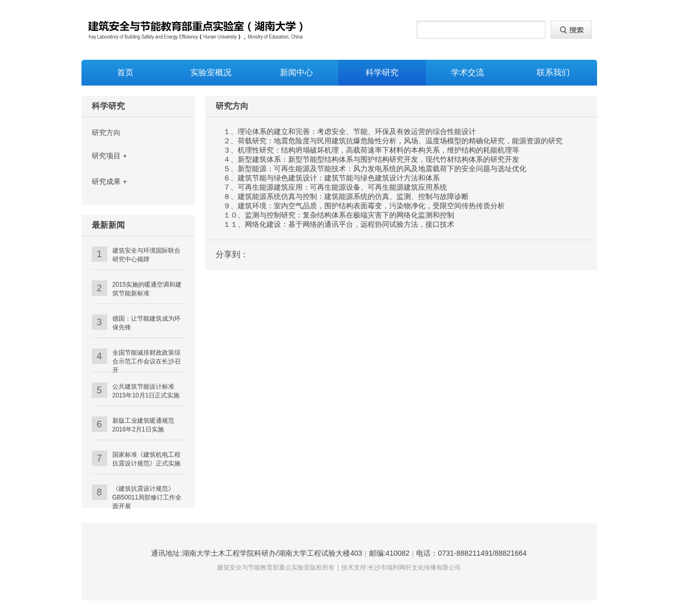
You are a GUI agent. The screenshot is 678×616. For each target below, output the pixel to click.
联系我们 (553, 72)
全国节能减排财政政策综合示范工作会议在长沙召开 (146, 361)
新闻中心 (296, 72)
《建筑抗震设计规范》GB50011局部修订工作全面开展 (147, 497)
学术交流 (468, 72)
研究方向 (106, 132)
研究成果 (106, 181)
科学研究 (382, 72)
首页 (125, 72)
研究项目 (106, 156)
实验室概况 (211, 72)
